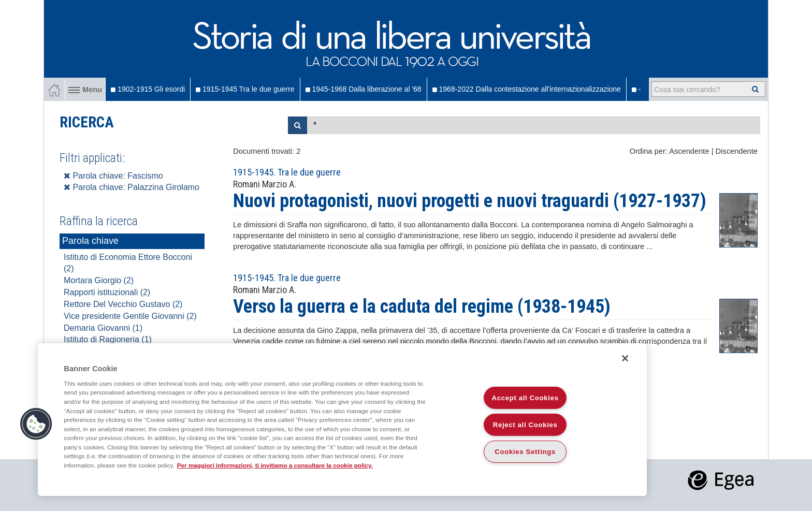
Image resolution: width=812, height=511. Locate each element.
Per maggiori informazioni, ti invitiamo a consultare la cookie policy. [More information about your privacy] (275, 465)
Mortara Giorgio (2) (99, 280)
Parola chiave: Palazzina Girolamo (132, 187)
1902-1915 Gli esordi (148, 89)
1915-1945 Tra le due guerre (245, 89)
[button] (36, 424)
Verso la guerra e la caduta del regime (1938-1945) (422, 306)
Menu (85, 90)
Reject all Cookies (525, 425)
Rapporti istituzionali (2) (107, 292)
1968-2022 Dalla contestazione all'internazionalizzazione (527, 89)
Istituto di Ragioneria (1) (108, 339)
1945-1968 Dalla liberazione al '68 (364, 89)
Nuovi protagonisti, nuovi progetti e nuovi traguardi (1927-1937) (470, 201)
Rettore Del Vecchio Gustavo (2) (123, 304)
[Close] (625, 358)
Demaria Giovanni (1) (103, 328)
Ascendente (689, 151)
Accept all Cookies (525, 398)
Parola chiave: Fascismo (113, 176)
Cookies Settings (525, 452)
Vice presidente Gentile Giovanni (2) (130, 316)
